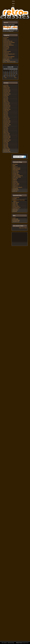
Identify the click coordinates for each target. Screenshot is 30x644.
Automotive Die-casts (8, 41)
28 (8, 76)
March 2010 (6, 132)
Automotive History (8, 44)
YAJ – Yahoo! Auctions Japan (10, 62)
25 (17, 75)
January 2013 (7, 89)
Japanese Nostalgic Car (18, 176)
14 (8, 73)
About (13, 4)
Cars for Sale (7, 48)
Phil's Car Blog (16, 185)
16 (13, 73)
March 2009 (6, 148)
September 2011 (7, 109)
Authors (6, 39)
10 (15, 72)
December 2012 (7, 90)
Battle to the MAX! (17, 168)
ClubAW (15, 199)
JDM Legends (16, 202)
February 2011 (7, 118)
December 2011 (7, 106)
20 (6, 75)
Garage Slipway (16, 174)
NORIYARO (16, 182)
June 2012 (6, 98)
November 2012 (7, 91)
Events (5, 50)
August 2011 (7, 111)
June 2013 (6, 85)
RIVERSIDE (16, 189)
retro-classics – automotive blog (8, 643)
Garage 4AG (16, 173)
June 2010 (6, 129)
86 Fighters (15, 164)
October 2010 (7, 123)
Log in (14, 218)
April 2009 (6, 146)
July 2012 (6, 97)
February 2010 (7, 134)
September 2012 (7, 94)
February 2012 (7, 103)
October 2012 (7, 93)
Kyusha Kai (16, 178)
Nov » (16, 78)
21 (8, 75)
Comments (16, 220)
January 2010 (7, 135)
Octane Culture (16, 183)
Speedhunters (16, 190)
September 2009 (7, 140)
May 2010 (6, 130)
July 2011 (6, 112)
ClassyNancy (16, 171)
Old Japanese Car (17, 207)
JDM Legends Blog (17, 177)
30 (13, 76)
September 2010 (7, 125)
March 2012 (6, 102)
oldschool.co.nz (16, 209)
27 (6, 76)
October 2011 (7, 108)
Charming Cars (16, 197)
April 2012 (6, 100)
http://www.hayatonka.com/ (9, 54)
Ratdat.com (16, 186)
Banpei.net (15, 167)
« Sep (5, 78)
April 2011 (6, 116)
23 (13, 75)
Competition (6, 49)
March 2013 (6, 86)
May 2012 (6, 99)
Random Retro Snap (8, 58)
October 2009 (7, 139)
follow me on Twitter (23, 228)
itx (28, 643)
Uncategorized (7, 60)
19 (4, 75)
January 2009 (7, 150)
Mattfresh (15, 180)
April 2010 (6, 131)
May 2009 (6, 145)
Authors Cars (7, 40)
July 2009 (6, 143)
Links (13, 6)
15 (11, 73)
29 (11, 76)
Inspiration (6, 55)
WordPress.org (16, 222)
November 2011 (7, 107)
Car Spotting (7, 46)
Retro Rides (16, 210)
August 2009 (7, 141)
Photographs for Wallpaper (9, 57)
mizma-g (15, 181)
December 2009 (7, 136)
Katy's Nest (15, 204)
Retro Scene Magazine (18, 187)
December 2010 (7, 121)
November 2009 (7, 138)
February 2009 (7, 149)
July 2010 (6, 127)
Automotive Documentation (9, 42)
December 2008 (7, 152)
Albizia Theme (19, 643)
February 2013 (7, 88)
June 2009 (6, 144)
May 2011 (6, 114)
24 (15, 75)
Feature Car (6, 53)
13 (6, 73)
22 (11, 75)
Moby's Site (16, 205)
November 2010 (7, 122)
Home (13, 1)
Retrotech (15, 211)
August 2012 (7, 95)
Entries (16, 219)
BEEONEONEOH (17, 169)
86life (14, 165)
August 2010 (7, 126)
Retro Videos (7, 59)
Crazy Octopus (16, 172)
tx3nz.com (15, 191)
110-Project (6, 37)
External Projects (7, 51)
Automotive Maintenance (9, 45)
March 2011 (6, 117)
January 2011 (7, 120)
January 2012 (7, 104)
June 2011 (6, 113)
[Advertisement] (20, 239)
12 (4, 73)
